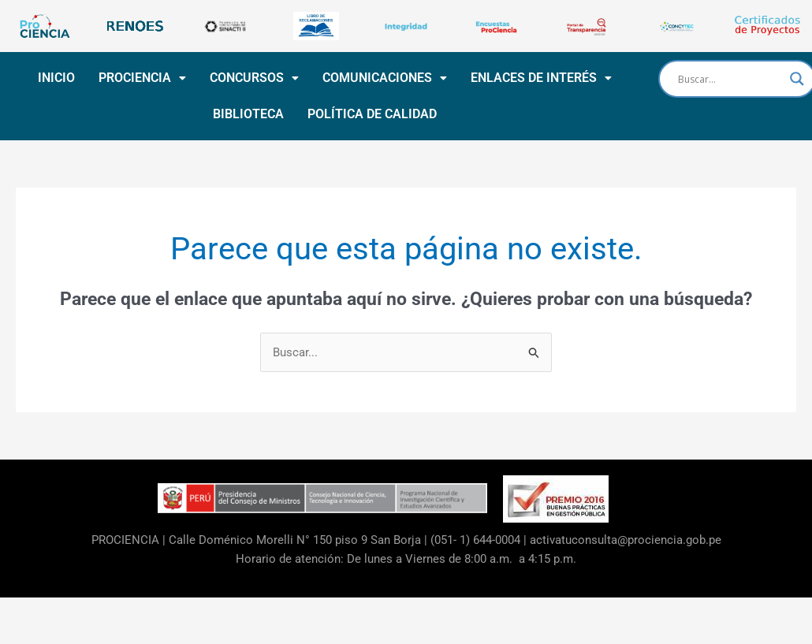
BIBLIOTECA (247, 114)
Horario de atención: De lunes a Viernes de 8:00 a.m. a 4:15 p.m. (406, 559)
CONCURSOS (253, 78)
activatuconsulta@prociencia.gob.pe (626, 540)
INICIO (55, 78)
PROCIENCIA (141, 78)
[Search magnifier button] (797, 79)
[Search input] (730, 79)
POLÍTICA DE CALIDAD (371, 114)
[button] (141, 78)
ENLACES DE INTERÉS (540, 78)
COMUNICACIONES (383, 78)
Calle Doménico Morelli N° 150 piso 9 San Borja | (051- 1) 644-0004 (345, 540)
